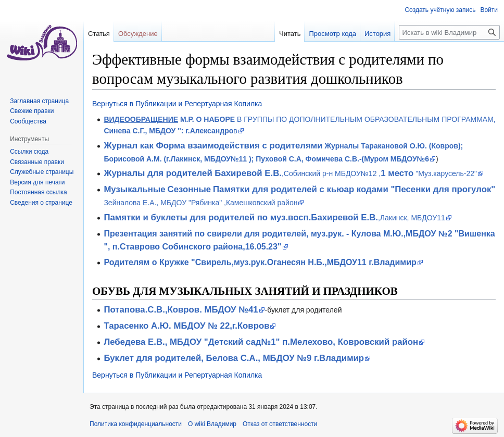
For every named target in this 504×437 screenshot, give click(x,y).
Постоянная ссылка (38, 192)
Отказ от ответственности (280, 424)
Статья (99, 34)
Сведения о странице (41, 203)
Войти (489, 10)
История (377, 34)
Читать (290, 34)
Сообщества (28, 121)
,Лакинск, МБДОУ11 (274, 218)
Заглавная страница (39, 101)
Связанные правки (37, 162)
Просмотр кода (332, 34)
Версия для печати (37, 182)
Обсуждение (138, 34)
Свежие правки (32, 111)
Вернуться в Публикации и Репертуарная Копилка (177, 104)
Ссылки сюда (29, 152)
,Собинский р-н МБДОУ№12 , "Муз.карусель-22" (290, 173)
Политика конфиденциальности (136, 424)
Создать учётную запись (440, 10)
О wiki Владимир (212, 424)
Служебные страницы (42, 172)
